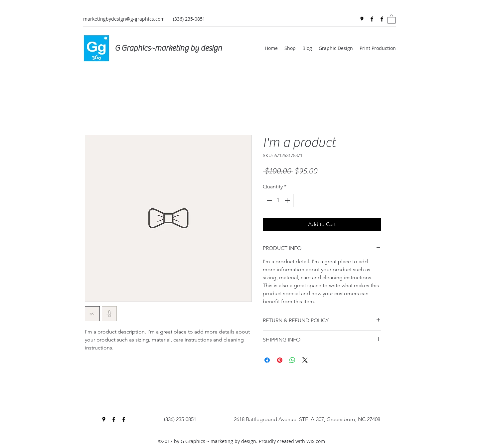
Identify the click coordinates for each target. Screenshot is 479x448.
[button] (392, 19)
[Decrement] (268, 200)
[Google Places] (362, 19)
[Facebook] (372, 19)
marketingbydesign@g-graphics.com (124, 19)
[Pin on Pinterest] (280, 360)
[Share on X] (305, 360)
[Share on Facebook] (267, 360)
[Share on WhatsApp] (292, 360)
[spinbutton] (278, 200)
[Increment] (288, 200)
